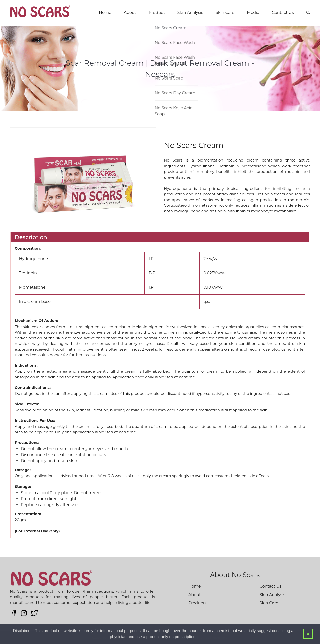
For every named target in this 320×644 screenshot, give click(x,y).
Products (197, 603)
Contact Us (283, 12)
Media (253, 12)
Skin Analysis (190, 12)
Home (105, 12)
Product (157, 12)
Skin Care (225, 12)
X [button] (308, 634)
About (130, 12)
